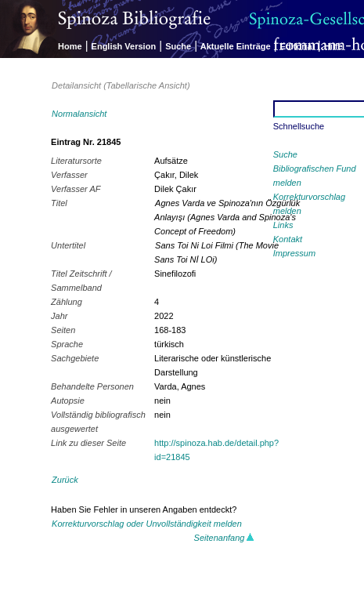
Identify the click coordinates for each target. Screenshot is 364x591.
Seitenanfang (225, 538)
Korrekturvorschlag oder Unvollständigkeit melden (147, 524)
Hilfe (333, 46)
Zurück (65, 480)
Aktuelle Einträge (236, 46)
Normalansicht (79, 114)
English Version (124, 46)
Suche (178, 46)
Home (70, 46)
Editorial (297, 46)
